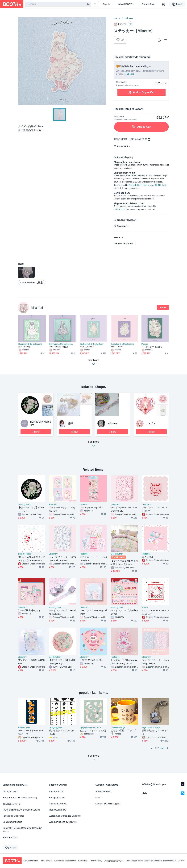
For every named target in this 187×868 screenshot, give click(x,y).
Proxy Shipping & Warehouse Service (21, 810)
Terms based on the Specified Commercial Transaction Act (151, 861)
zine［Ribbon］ (87, 347)
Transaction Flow (58, 810)
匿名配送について (12, 804)
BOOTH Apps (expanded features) (20, 798)
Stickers (129, 18)
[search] (88, 4)
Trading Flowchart (127, 220)
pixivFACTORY (120, 209)
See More (94, 445)
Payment (122, 226)
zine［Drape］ (118, 347)
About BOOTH (126, 4)
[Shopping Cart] (163, 4)
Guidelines (83, 861)
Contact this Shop (123, 243)
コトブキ (150, 423)
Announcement (103, 791)
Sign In (106, 4)
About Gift (122, 146)
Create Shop (148, 4)
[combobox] (58, 4)
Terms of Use (46, 861)
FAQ (98, 798)
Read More (129, 74)
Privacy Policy (96, 861)
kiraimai (37, 307)
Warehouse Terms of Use (65, 861)
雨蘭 (71, 423)
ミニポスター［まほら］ (153, 347)
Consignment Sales (12, 822)
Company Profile (31, 861)
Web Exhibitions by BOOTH (63, 822)
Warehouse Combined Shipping (65, 816)
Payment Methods (58, 804)
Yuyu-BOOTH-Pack (158, 185)
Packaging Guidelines (13, 816)
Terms (117, 237)
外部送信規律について (114, 861)
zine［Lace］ (25, 347)
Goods (117, 18)
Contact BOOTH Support (108, 804)
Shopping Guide (57, 798)
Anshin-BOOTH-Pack (138, 185)
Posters (145, 344)
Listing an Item (10, 791)
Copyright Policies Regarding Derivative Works (22, 830)
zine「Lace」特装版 (59, 347)
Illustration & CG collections (30, 344)
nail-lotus (112, 423)
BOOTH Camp (10, 838)
